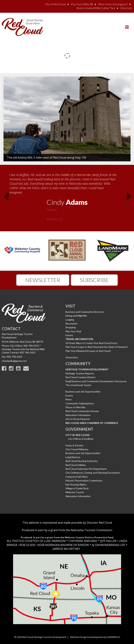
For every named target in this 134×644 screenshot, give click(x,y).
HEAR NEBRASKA (48, 545)
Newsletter (43, 280)
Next (130, 197)
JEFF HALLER (108, 541)
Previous (4, 197)
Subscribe (94, 280)
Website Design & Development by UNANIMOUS (95, 637)
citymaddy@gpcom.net (14, 361)
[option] (67, 196)
